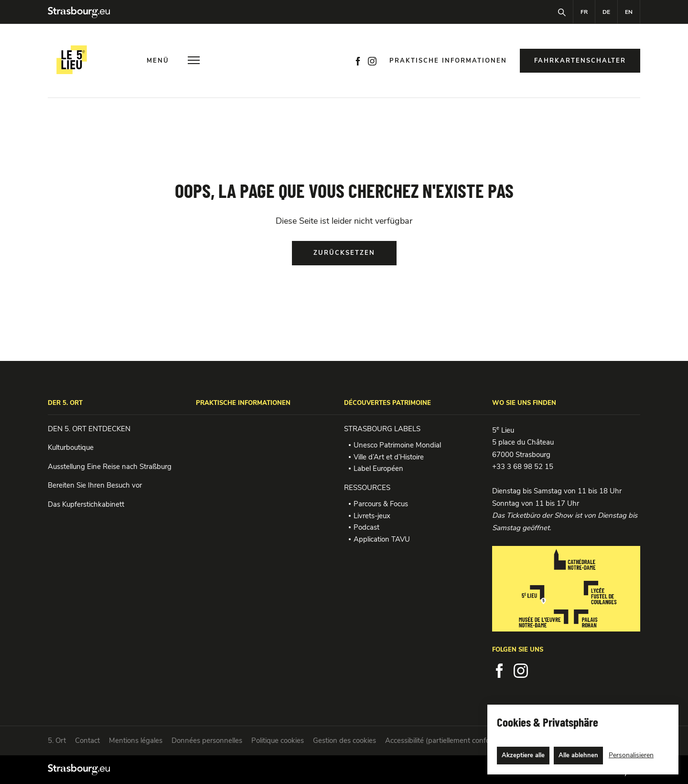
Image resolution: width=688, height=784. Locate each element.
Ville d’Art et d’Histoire (389, 457)
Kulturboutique (71, 447)
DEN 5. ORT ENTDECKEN (89, 429)
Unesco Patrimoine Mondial (397, 445)
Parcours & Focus (381, 504)
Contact (87, 740)
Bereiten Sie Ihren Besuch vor (95, 485)
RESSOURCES (367, 488)
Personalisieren (631, 755)
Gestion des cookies (344, 740)
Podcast (366, 527)
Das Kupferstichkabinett (86, 504)
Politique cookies (278, 740)
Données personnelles (207, 740)
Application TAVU (382, 539)
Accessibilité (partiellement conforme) (445, 740)
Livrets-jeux (372, 516)
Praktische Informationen (448, 61)
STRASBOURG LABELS (382, 429)
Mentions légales (136, 740)
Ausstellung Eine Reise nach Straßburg (110, 467)
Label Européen (378, 468)
